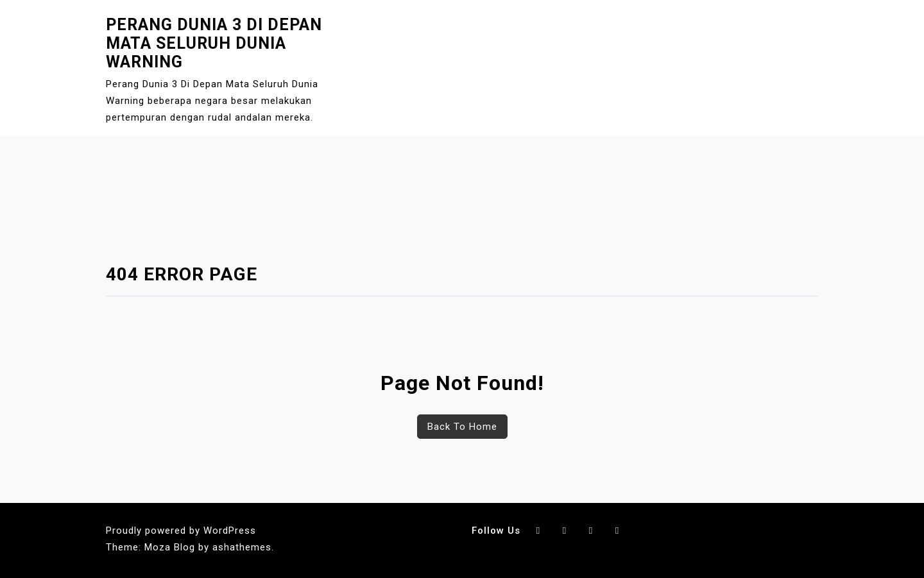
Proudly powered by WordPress (181, 531)
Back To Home (462, 427)
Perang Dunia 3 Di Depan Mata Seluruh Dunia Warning (214, 43)
